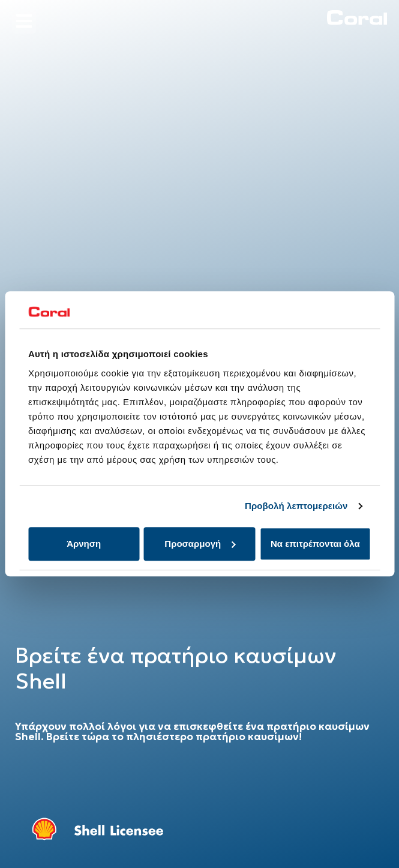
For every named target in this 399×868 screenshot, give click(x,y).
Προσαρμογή (200, 544)
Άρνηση (84, 544)
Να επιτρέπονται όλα (315, 544)
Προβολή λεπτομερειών (296, 506)
